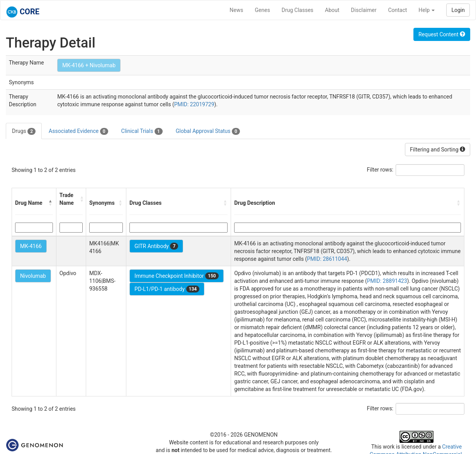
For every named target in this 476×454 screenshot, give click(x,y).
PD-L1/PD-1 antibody (167, 289)
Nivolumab (33, 276)
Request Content (442, 34)
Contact (397, 10)
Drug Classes (297, 10)
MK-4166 (31, 246)
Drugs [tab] (24, 131)
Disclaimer (364, 10)
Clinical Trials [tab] (142, 131)
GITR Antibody (156, 246)
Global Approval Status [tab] (208, 131)
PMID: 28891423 (387, 281)
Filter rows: (380, 170)
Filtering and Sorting (438, 150)
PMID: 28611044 (327, 259)
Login (458, 10)
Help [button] (427, 10)
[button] (51, 203)
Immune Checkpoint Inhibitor (177, 276)
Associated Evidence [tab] (78, 131)
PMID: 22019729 (194, 104)
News (236, 10)
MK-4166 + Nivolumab (89, 65)
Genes (263, 10)
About (332, 10)
